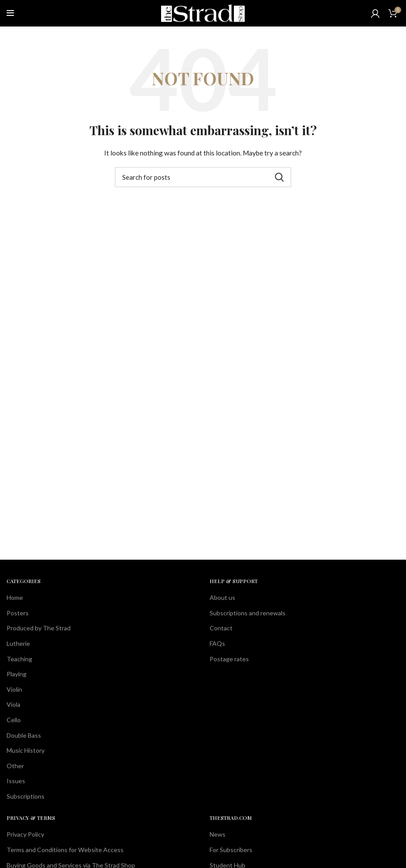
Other (15, 766)
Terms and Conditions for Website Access (65, 850)
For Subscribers (231, 850)
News (218, 834)
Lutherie (18, 643)
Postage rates (229, 659)
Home (15, 597)
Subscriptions (26, 796)
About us (222, 597)
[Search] (203, 177)
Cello (14, 720)
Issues (16, 781)
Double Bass (24, 735)
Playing (17, 674)
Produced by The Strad (39, 628)
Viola (13, 704)
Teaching (19, 659)
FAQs (217, 643)
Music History (26, 750)
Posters (18, 613)
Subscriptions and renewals (248, 613)
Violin (14, 689)
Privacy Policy (25, 834)
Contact (221, 628)
